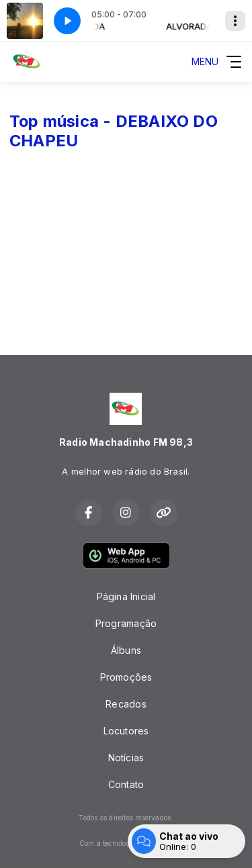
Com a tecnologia (126, 843)
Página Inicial (126, 596)
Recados (126, 704)
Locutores (126, 731)
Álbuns (126, 650)
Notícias (126, 758)
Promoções (126, 677)
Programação (126, 623)
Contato (126, 784)
